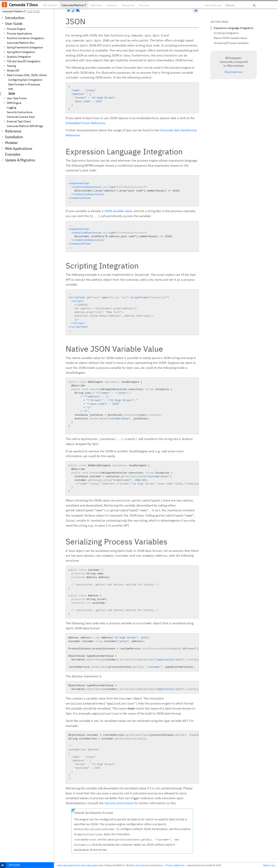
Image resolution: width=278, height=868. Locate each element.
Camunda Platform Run (21, 43)
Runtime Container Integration (25, 38)
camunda (140, 865)
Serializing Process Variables (231, 43)
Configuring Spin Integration (25, 80)
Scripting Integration (226, 33)
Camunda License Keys (21, 117)
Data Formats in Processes (24, 84)
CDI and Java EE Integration (24, 61)
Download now (234, 72)
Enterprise (128, 5)
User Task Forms (17, 98)
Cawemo (112, 5)
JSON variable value (118, 211)
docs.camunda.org (85, 865)
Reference (13, 131)
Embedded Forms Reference (85, 123)
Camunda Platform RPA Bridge (25, 126)
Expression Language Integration (234, 28)
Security (144, 5)
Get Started (50, 5)
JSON (11, 94)
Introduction (15, 18)
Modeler (11, 143)
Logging (11, 108)
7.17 (30, 11)
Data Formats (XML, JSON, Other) (27, 75)
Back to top (269, 865)
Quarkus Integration (19, 57)
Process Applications (19, 34)
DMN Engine (14, 103)
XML (11, 89)
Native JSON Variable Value (230, 38)
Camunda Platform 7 (74, 5)
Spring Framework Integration (25, 47)
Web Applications (19, 149)
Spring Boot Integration (21, 52)
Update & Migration (20, 160)
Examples (13, 154)
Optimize (96, 5)
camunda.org (64, 865)
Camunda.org (213, 5)
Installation (14, 137)
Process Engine (16, 29)
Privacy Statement (175, 865)
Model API (13, 71)
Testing (11, 66)
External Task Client (19, 121)
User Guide (14, 24)
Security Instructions (20, 112)
